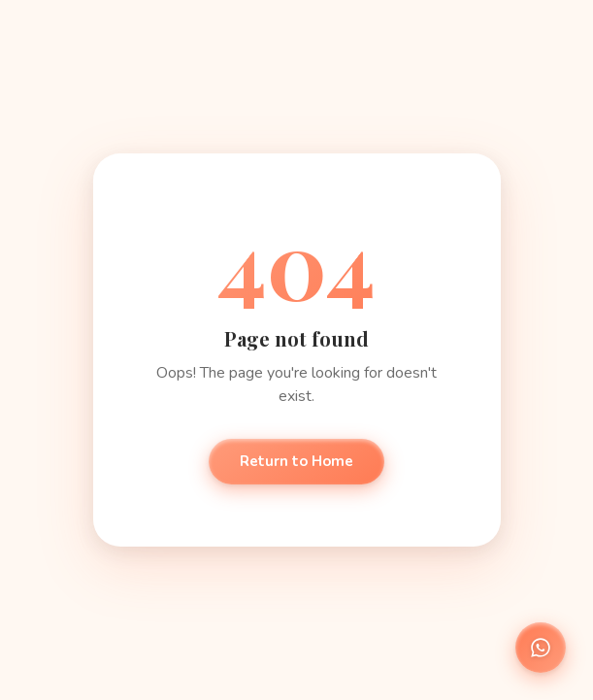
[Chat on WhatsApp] (541, 648)
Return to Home (296, 461)
